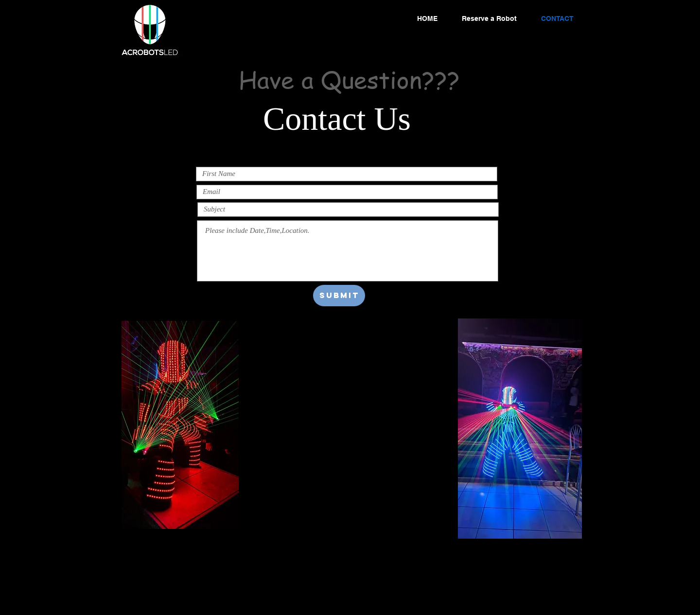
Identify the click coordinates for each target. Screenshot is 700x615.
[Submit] (339, 296)
